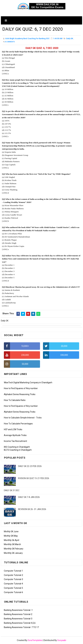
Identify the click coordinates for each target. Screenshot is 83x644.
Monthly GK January (13, 553)
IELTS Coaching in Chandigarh (18, 450)
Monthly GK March (12, 544)
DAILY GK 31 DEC (12, 490)
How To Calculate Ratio (15, 400)
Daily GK (70, 39)
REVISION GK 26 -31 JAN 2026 (32, 509)
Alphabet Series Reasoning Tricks (20, 394)
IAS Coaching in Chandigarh (17, 447)
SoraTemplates (35, 640)
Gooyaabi (62, 640)
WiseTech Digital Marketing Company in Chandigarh (28, 383)
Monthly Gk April (11, 540)
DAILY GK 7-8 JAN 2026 (29, 497)
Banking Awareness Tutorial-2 (18, 614)
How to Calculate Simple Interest (19, 418)
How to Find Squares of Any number (21, 388)
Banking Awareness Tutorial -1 (18, 610)
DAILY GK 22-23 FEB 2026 (30, 466)
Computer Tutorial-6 (13, 592)
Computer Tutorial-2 (13, 575)
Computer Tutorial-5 (13, 588)
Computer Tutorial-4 (13, 584)
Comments (10, 42)
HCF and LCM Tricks (13, 429)
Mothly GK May (11, 536)
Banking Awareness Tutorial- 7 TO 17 (21, 627)
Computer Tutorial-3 (13, 579)
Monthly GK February (14, 549)
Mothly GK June (11, 531)
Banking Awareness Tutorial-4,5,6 (20, 623)
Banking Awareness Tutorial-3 (18, 619)
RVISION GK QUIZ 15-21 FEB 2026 (34, 478)
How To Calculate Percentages (18, 424)
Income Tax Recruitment (15, 441)
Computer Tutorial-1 (13, 571)
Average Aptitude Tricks (15, 435)
